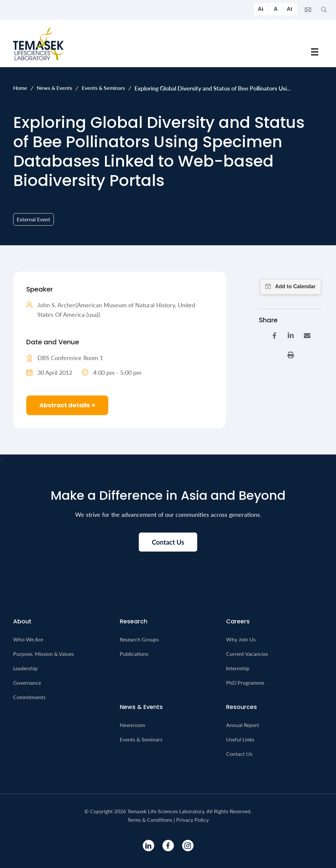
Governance (27, 683)
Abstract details (67, 405)
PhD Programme (245, 683)
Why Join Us (241, 639)
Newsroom (132, 725)
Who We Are (28, 639)
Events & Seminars (103, 88)
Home (20, 88)
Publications (134, 654)
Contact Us (239, 754)
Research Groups (139, 639)
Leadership (25, 668)
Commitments (29, 697)
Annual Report (243, 725)
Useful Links (240, 739)
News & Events (54, 88)
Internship (238, 668)
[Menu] (315, 52)
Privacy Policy (192, 820)
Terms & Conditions (150, 820)
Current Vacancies (247, 654)
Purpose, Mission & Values (43, 654)
